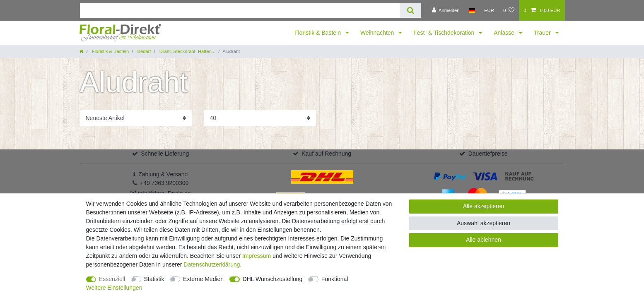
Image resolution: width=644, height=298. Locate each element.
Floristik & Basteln (318, 33)
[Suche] (410, 11)
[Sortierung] (136, 118)
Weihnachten (378, 33)
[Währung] (489, 10)
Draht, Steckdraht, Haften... (187, 51)
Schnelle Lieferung (165, 154)
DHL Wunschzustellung (273, 279)
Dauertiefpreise (488, 154)
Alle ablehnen (484, 240)
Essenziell (112, 279)
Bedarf (143, 51)
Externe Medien (203, 279)
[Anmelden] (446, 10)
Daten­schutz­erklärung (212, 264)
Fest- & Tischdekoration (445, 33)
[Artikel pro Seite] (260, 118)
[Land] (472, 10)
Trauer (543, 33)
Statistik (154, 279)
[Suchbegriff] (240, 11)
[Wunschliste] (509, 10)
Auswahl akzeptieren (484, 223)
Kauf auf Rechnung (326, 154)
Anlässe (505, 33)
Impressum (257, 256)
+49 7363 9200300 (164, 183)
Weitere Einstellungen (114, 288)
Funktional (335, 279)
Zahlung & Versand (163, 174)
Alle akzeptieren (484, 206)
